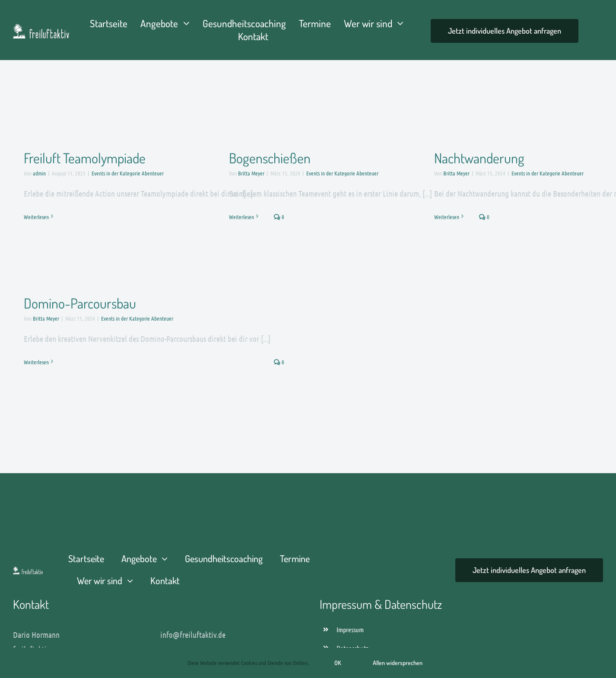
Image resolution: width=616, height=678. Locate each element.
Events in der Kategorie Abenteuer (128, 173)
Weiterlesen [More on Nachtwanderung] (447, 217)
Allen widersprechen (398, 663)
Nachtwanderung (479, 158)
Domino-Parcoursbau (80, 303)
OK (338, 663)
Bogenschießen (270, 158)
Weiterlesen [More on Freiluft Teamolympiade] (36, 217)
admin (39, 173)
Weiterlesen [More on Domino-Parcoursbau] (36, 362)
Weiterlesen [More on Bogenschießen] (241, 217)
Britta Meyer (251, 173)
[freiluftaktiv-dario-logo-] (28, 571)
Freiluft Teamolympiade (85, 158)
